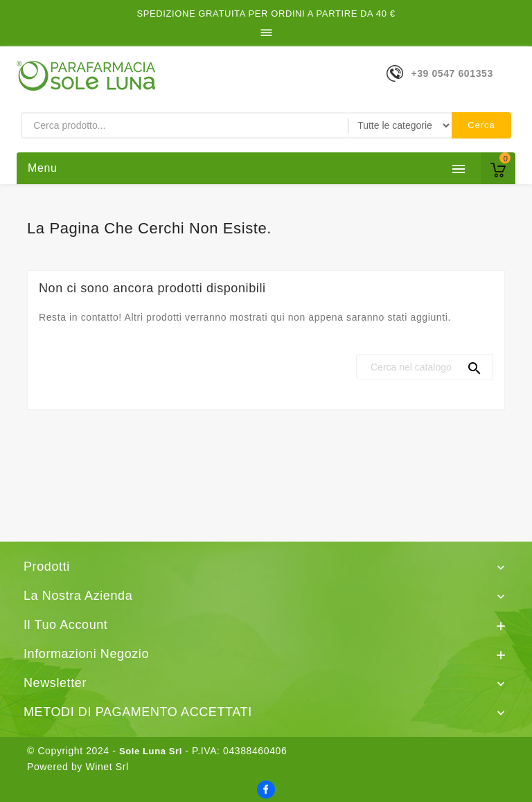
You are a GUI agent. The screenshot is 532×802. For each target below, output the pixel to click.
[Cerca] (425, 367)
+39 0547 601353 (452, 73)
